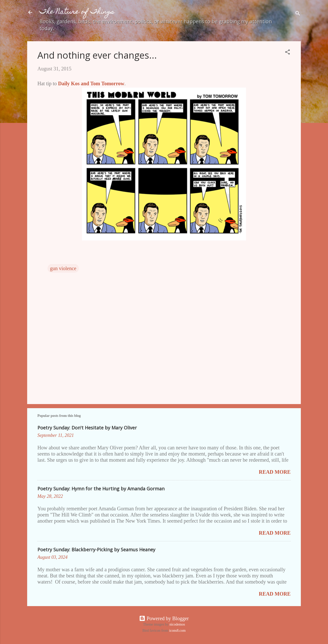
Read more (275, 472)
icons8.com (177, 631)
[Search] (298, 14)
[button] (288, 53)
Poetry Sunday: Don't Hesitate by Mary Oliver (87, 428)
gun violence (63, 268)
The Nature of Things (77, 12)
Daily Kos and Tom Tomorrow (91, 83)
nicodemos (177, 624)
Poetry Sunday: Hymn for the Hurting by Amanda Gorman (101, 489)
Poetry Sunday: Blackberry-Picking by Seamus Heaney (96, 550)
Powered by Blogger (164, 618)
